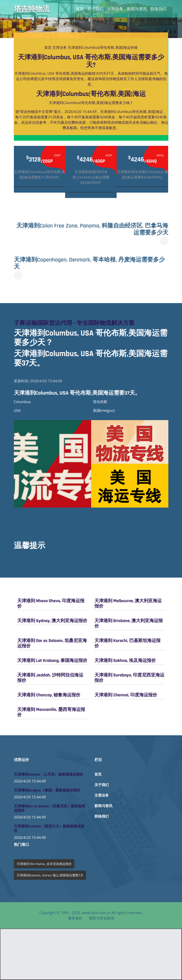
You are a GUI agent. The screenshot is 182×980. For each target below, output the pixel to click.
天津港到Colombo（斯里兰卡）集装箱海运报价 (49, 829)
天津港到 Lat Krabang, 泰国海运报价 (52, 661)
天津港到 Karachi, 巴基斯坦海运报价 (127, 643)
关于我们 (95, 9)
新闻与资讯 (137, 9)
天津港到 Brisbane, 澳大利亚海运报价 (129, 623)
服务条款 (75, 918)
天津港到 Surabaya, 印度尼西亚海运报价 (129, 678)
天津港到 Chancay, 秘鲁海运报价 (49, 695)
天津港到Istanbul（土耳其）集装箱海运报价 (49, 775)
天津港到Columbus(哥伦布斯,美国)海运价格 (103, 47)
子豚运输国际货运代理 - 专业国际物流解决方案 (74, 323)
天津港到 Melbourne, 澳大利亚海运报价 (128, 604)
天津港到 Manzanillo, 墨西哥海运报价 (51, 712)
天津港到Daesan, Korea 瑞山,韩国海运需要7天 (50, 875)
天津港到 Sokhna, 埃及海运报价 (125, 661)
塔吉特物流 (32, 9)
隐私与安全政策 (102, 918)
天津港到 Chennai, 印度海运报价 (126, 695)
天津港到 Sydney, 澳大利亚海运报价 (52, 621)
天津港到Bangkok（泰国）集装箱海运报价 (47, 790)
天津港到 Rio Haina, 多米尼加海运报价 (44, 864)
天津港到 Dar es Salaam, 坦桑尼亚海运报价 (52, 643)
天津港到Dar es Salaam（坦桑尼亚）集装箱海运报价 (50, 808)
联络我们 (158, 9)
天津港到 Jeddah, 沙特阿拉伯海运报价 (50, 678)
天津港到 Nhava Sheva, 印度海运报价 (51, 604)
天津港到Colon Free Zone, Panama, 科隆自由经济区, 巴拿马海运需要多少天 (92, 229)
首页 (80, 9)
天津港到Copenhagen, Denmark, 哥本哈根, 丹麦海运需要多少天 (89, 263)
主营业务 (115, 9)
